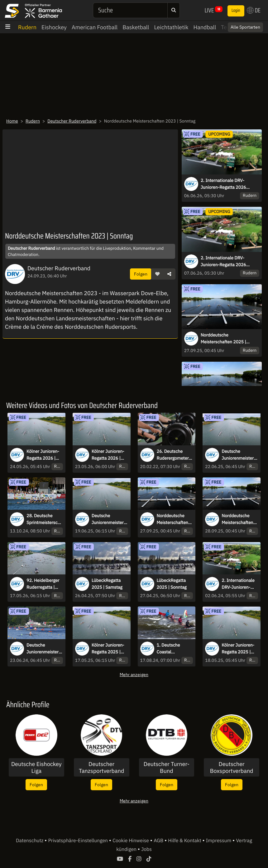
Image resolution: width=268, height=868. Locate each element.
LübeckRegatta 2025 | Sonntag (172, 584)
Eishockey (54, 27)
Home (12, 121)
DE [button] (254, 10)
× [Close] (256, 25)
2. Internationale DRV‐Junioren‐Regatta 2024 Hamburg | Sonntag (238, 584)
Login (236, 11)
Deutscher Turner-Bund (167, 767)
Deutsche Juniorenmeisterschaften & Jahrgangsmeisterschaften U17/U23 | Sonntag (240, 455)
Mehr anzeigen (134, 674)
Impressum (219, 841)
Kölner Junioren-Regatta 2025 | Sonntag (238, 649)
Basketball (136, 27)
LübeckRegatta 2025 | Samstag (107, 584)
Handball (205, 27)
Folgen (141, 274)
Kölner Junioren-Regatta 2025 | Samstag (108, 649)
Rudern (27, 27)
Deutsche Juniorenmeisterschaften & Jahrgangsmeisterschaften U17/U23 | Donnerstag (110, 519)
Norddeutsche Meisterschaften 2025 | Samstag (223, 339)
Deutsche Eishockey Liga (36, 767)
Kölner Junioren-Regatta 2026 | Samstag (108, 455)
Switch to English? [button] (237, 25)
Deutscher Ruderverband (72, 121)
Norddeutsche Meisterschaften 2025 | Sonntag (237, 519)
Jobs (146, 849)
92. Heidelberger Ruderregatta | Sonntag (43, 584)
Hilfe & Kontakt (185, 841)
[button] (157, 274)
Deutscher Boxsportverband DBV (232, 767)
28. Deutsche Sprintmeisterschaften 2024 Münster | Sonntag (44, 519)
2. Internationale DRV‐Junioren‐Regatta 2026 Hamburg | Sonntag (223, 262)
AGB (159, 841)
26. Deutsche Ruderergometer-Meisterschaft (174, 455)
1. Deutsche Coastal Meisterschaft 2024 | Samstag (172, 649)
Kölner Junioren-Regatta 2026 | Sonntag (43, 455)
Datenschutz (30, 841)
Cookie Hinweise (131, 841)
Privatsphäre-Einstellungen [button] (78, 841)
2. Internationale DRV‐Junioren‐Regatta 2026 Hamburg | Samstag (223, 184)
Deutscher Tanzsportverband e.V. (101, 767)
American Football (95, 27)
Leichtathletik (171, 27)
